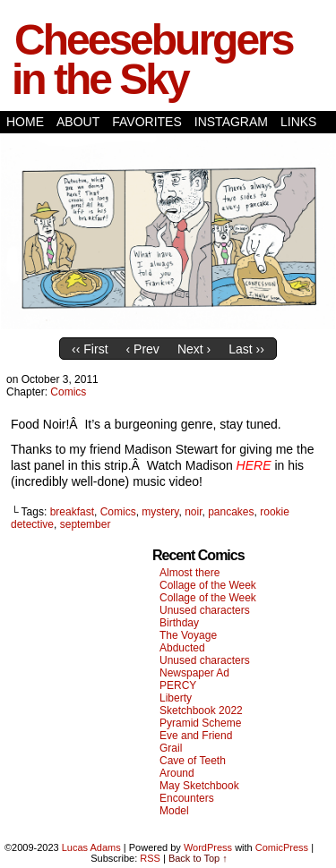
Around (177, 773)
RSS (150, 858)
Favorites (147, 122)
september (86, 524)
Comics (68, 392)
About (78, 122)
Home (25, 122)
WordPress (208, 847)
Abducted (182, 648)
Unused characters (205, 610)
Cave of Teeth (193, 761)
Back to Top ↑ (198, 858)
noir (193, 512)
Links (298, 122)
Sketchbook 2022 (201, 711)
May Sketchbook (199, 786)
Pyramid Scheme (200, 723)
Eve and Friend (196, 736)
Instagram (231, 122)
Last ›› (246, 349)
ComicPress (282, 847)
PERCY (178, 685)
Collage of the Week (208, 585)
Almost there (190, 573)
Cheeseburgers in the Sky (152, 60)
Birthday (179, 623)
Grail (171, 748)
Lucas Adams (91, 847)
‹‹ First (90, 349)
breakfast (72, 512)
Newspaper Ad (194, 673)
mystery (160, 512)
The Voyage (188, 635)
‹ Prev (143, 349)
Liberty (176, 698)
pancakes (231, 512)
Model (174, 811)
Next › (194, 349)
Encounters (187, 798)
